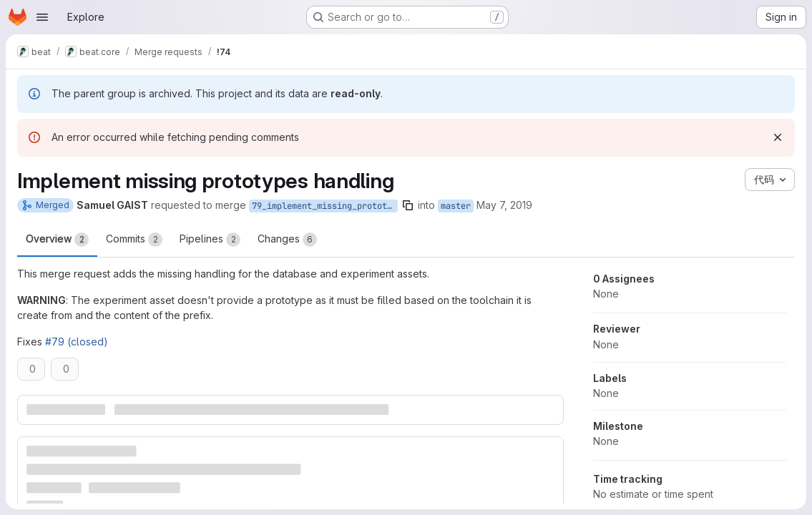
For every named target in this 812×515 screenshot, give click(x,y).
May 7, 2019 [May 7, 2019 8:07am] (504, 205)
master (456, 206)
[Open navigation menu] (42, 17)
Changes (287, 240)
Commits (134, 240)
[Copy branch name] (408, 205)
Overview (57, 240)
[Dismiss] (778, 137)
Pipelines (210, 240)
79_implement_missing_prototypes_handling (325, 206)
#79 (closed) (77, 342)
